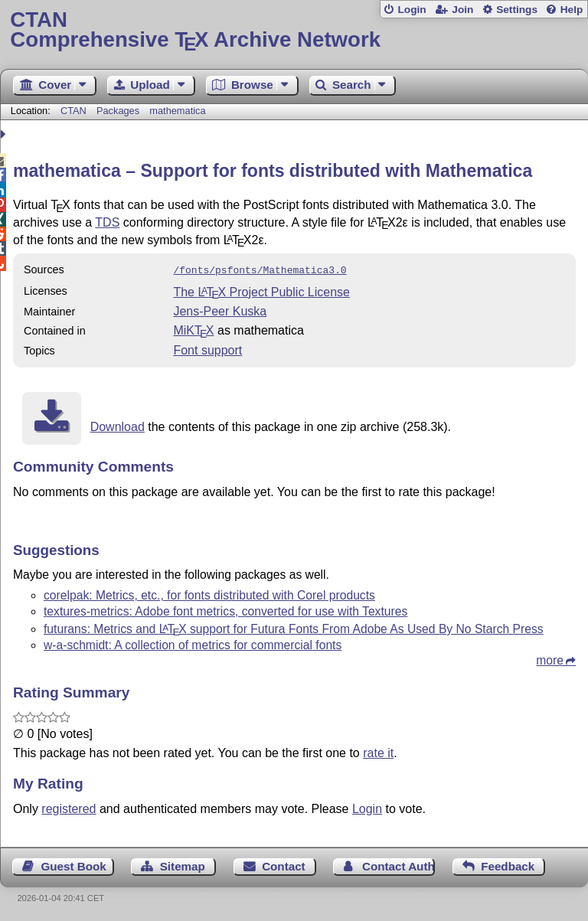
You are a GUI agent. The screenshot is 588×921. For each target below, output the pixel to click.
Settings (517, 10)
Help (572, 10)
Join (462, 10)
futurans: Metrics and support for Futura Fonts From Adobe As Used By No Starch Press (294, 627)
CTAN (73, 111)
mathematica (177, 111)
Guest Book (74, 865)
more (550, 659)
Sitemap (183, 865)
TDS (107, 222)
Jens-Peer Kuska (220, 310)
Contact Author (399, 865)
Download (118, 425)
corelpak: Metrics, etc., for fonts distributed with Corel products (209, 594)
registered (69, 807)
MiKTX (193, 329)
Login (412, 10)
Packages (119, 111)
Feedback (508, 865)
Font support (207, 349)
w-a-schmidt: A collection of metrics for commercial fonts (193, 643)
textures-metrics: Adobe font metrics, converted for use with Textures (225, 610)
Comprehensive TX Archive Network (294, 30)
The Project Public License (261, 291)
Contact (284, 865)
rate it (378, 751)
